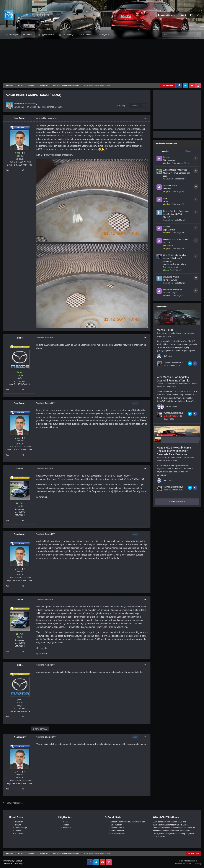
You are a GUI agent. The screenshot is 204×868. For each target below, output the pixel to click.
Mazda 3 (167, 217)
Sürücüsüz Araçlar (171, 277)
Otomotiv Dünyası (170, 293)
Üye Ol (184, 15)
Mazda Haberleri (169, 333)
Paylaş (121, 105)
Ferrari (166, 201)
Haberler (19, 822)
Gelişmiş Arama (118, 834)
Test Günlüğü (68, 34)
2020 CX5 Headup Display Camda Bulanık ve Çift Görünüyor (175, 258)
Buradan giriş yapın (168, 15)
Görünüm (7, 864)
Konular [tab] (188, 151)
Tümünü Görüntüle (177, 502)
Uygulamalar (46, 34)
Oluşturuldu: (47, 118)
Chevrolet (167, 189)
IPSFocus (18, 861)
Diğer (104, 34)
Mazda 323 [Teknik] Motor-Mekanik (46, 107)
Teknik (66, 825)
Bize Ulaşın (19, 864)
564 (20, 372)
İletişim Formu (117, 828)
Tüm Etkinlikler (118, 831)
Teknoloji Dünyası (170, 280)
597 (17, 153)
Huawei (166, 227)
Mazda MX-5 (168, 246)
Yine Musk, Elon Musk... (173, 290)
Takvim (18, 831)
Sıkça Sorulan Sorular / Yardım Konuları (128, 822)
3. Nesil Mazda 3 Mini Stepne (176, 170)
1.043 (20, 503)
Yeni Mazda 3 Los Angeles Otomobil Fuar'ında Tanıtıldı (174, 379)
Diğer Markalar (169, 160)
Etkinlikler (87, 34)
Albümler (19, 834)
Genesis (167, 157)
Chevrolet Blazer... (171, 186)
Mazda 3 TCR (165, 330)
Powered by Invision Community (188, 864)
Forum (29, 34)
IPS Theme (7, 861)
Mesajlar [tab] (165, 151)
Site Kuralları (117, 825)
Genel (66, 822)
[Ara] (179, 35)
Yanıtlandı (46, 338)
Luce (165, 198)
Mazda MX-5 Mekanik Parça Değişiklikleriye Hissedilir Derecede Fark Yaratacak (174, 451)
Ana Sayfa (13, 34)
